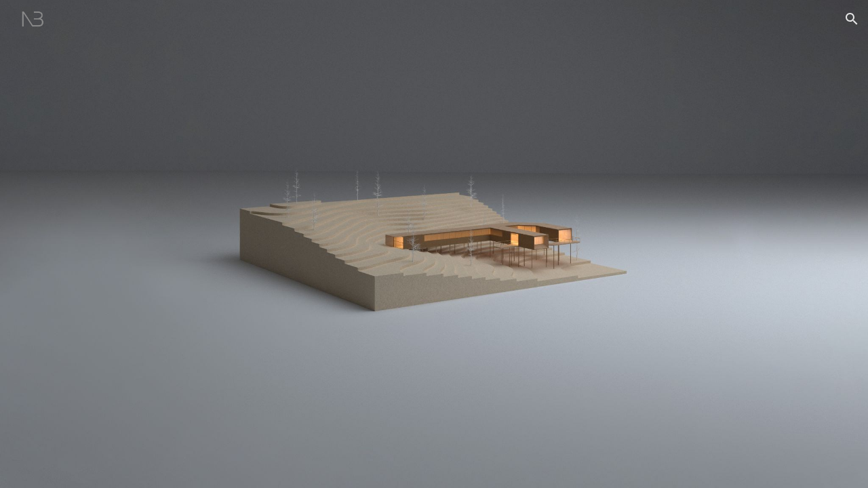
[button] (852, 19)
